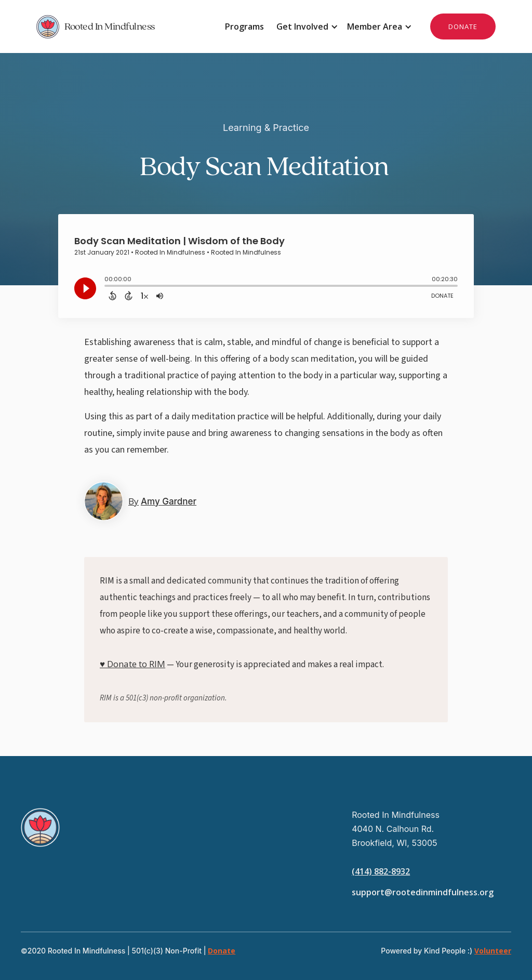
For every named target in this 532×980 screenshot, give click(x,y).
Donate (222, 951)
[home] (151, 27)
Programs (244, 27)
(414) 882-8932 (381, 871)
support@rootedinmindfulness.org (423, 892)
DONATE (463, 27)
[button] (305, 27)
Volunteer (493, 951)
